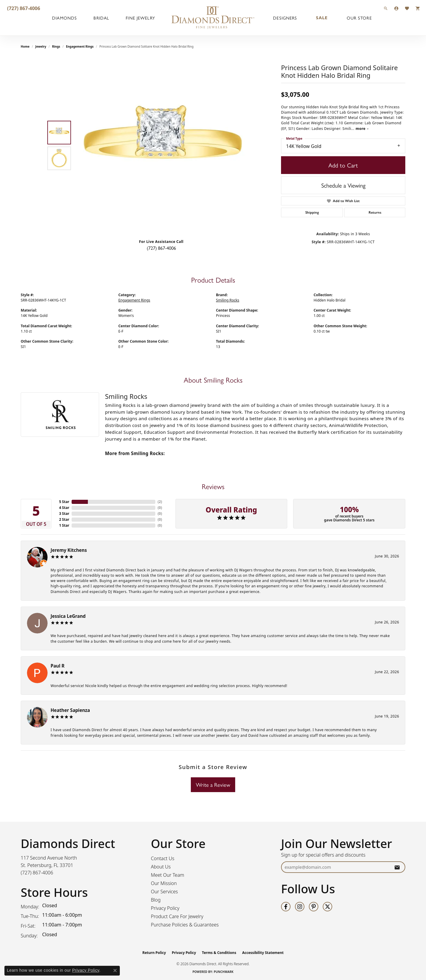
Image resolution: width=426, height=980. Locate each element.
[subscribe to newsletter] (397, 867)
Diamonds (64, 18)
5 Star (64, 502)
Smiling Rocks (228, 300)
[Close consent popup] (115, 971)
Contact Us (163, 858)
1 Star (64, 525)
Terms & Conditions (219, 953)
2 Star (64, 519)
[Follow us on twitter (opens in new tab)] (327, 907)
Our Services (164, 892)
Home (25, 46)
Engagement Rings (80, 46)
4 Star (64, 508)
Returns (375, 212)
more (362, 129)
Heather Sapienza (70, 710)
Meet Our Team (168, 875)
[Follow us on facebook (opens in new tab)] (286, 907)
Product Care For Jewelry (177, 916)
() (160, 502)
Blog (156, 900)
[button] (386, 8)
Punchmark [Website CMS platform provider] (224, 972)
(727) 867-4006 (161, 248)
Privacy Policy (165, 908)
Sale (322, 18)
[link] (23, 8)
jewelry (41, 46)
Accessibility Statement (263, 953)
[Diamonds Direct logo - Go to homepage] (213, 18)
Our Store (359, 18)
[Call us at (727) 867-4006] (37, 873)
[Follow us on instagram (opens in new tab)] (300, 907)
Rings (56, 46)
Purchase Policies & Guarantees (185, 925)
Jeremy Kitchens (69, 550)
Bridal (101, 18)
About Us (161, 867)
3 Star (64, 514)
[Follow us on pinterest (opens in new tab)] (314, 907)
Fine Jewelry (140, 18)
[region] (163, 146)
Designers (285, 18)
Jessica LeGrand (68, 616)
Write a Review (213, 785)
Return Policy (154, 953)
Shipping (312, 212)
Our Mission (164, 883)
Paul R (58, 666)
